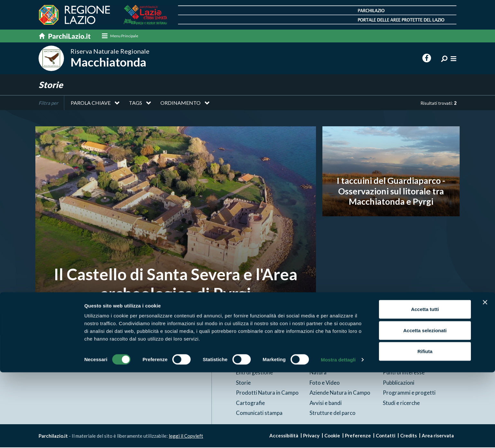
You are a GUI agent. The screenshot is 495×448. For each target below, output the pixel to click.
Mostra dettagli (338, 435)
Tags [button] (135, 103)
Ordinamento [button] (180, 103)
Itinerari (319, 363)
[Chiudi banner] (485, 378)
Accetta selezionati (425, 406)
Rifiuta (425, 427)
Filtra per (48, 103)
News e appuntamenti (409, 363)
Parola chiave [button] (91, 103)
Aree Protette (253, 363)
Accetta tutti (425, 385)
